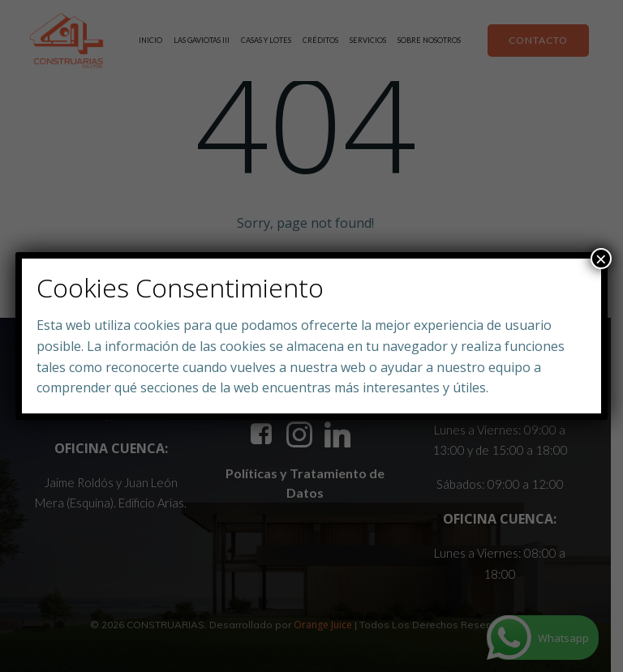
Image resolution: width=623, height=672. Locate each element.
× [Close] (601, 259)
